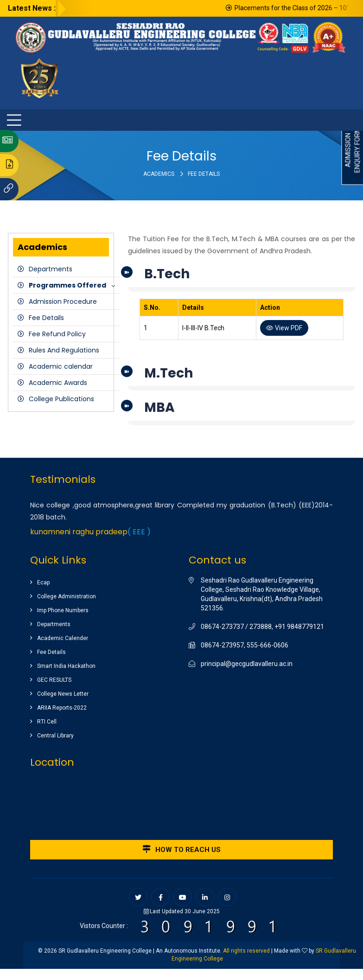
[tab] (242, 277)
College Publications (61, 399)
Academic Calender (63, 638)
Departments (51, 269)
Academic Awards (58, 383)
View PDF (284, 328)
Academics (159, 174)
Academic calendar (61, 366)
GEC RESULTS (54, 680)
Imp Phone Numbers (63, 610)
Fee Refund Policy (57, 334)
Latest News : (32, 8)
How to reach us (181, 849)
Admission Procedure (63, 301)
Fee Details (46, 318)
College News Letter (63, 694)
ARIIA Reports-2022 (62, 708)
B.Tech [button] (167, 274)
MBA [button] (159, 407)
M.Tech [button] (169, 373)
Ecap (43, 583)
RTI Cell (47, 722)
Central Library (55, 736)
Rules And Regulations (64, 350)
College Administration (67, 596)
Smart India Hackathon (66, 666)
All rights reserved (246, 951)
